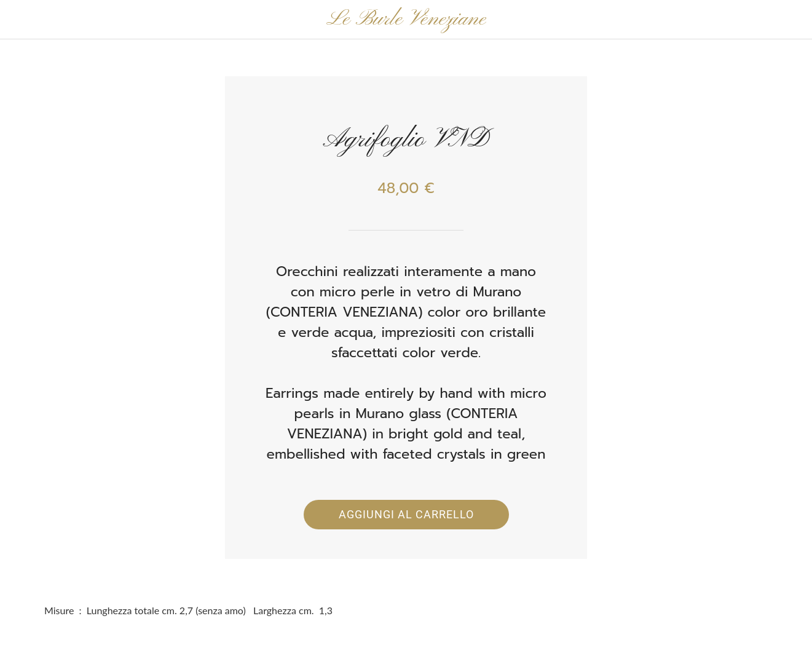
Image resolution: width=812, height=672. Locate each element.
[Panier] (780, 20)
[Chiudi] (20, 20)
